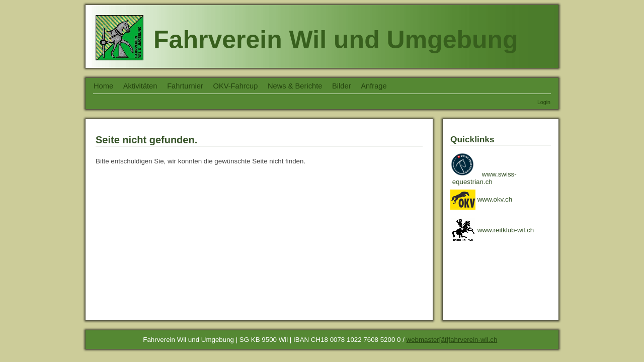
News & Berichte (295, 86)
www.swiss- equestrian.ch (484, 178)
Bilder (341, 86)
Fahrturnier (185, 86)
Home (103, 86)
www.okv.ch (481, 199)
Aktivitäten (140, 86)
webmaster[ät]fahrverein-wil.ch (452, 340)
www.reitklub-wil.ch (492, 230)
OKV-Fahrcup (236, 86)
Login (544, 102)
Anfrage (374, 86)
